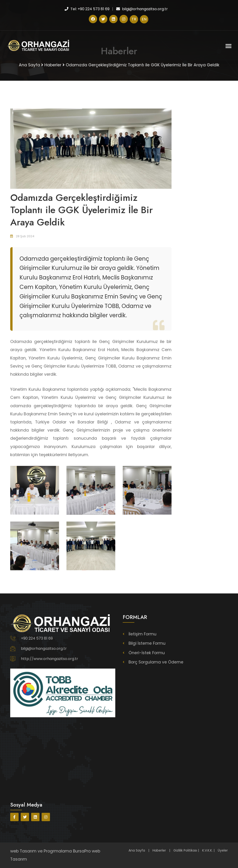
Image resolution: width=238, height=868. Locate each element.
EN (144, 19)
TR (134, 19)
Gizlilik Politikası (185, 850)
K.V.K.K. (207, 850)
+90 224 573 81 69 (37, 638)
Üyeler (223, 850)
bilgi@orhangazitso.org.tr (44, 649)
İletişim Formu (143, 634)
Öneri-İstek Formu (147, 653)
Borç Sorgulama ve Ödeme (156, 662)
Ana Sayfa (137, 850)
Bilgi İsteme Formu (147, 643)
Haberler (159, 850)
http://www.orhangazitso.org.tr (50, 659)
